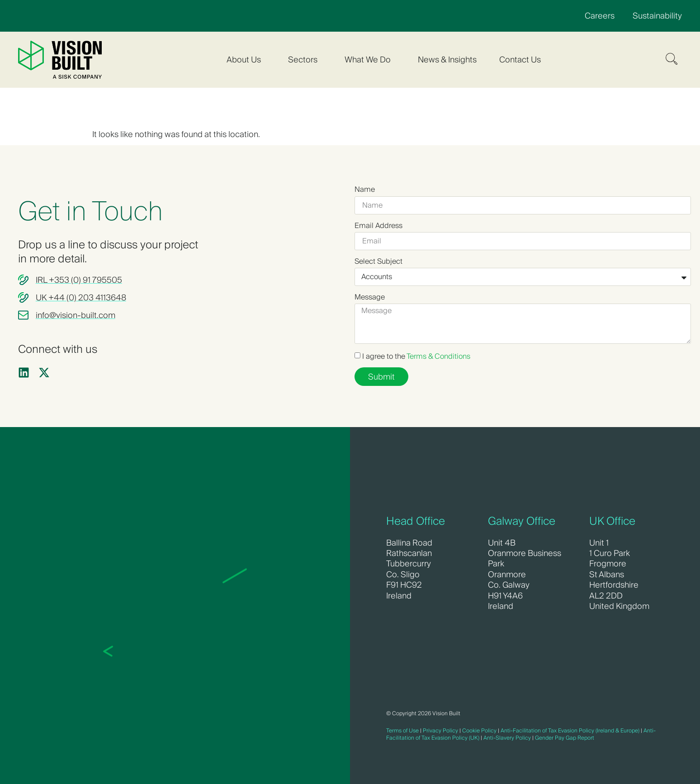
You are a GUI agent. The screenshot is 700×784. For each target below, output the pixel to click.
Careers (600, 16)
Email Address (378, 226)
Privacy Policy (440, 730)
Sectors (305, 59)
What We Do (370, 59)
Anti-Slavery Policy (507, 738)
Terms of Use (402, 730)
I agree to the (416, 356)
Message (370, 297)
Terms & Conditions (438, 356)
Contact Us (520, 59)
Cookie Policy (479, 730)
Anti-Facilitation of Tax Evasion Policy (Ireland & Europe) (570, 730)
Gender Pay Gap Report (565, 738)
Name (365, 190)
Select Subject (378, 261)
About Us (246, 59)
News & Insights (447, 59)
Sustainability (657, 16)
